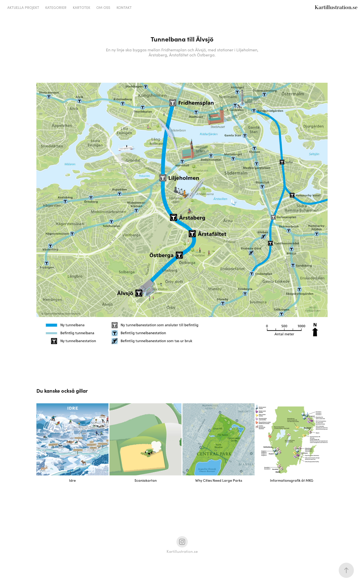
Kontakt (124, 7)
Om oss (103, 7)
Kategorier (56, 7)
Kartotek (82, 7)
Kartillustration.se (336, 8)
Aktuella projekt (23, 7)
